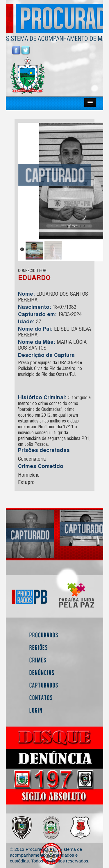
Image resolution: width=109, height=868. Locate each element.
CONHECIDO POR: (33, 271)
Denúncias (42, 673)
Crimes (38, 660)
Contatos (41, 698)
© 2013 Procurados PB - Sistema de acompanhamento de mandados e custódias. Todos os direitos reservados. (50, 855)
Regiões (39, 647)
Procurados (44, 635)
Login (36, 710)
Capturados (44, 685)
